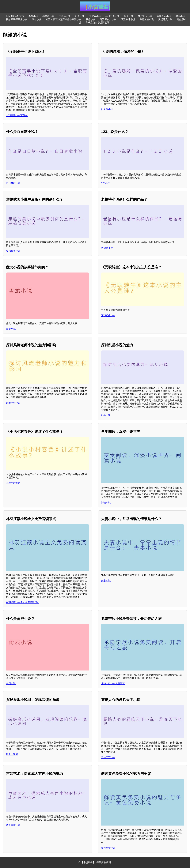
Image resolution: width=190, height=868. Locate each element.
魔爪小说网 (12, 754)
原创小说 (37, 19)
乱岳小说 (106, 415)
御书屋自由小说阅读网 (97, 22)
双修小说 (91, 19)
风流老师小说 (13, 403)
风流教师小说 (128, 19)
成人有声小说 (13, 825)
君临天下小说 (108, 757)
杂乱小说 (33, 16)
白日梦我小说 (13, 183)
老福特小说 (107, 248)
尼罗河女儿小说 (108, 19)
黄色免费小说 (108, 848)
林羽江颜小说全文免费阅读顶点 (23, 602)
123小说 (105, 183)
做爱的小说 (107, 109)
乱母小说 (80, 16)
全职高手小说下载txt (17, 115)
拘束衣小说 (48, 16)
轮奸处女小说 (145, 16)
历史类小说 (65, 16)
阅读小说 (106, 503)
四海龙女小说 (164, 16)
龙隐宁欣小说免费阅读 (113, 683)
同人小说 (129, 16)
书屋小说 (180, 16)
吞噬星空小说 (147, 19)
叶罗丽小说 (95, 16)
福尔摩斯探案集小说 (17, 19)
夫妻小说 (106, 581)
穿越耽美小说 (13, 251)
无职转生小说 (108, 315)
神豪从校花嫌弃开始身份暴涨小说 (64, 19)
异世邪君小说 (113, 16)
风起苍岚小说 (165, 19)
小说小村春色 (13, 483)
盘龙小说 (11, 329)
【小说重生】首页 (15, 16)
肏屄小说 (11, 683)
